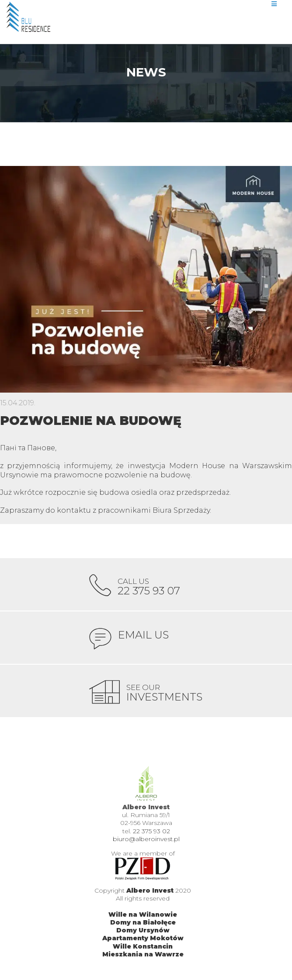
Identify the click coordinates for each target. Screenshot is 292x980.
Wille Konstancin (143, 946)
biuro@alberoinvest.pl (146, 839)
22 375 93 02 (151, 831)
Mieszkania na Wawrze (143, 954)
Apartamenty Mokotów (143, 938)
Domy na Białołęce (143, 922)
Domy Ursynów (143, 930)
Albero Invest (150, 890)
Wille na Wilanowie (143, 914)
